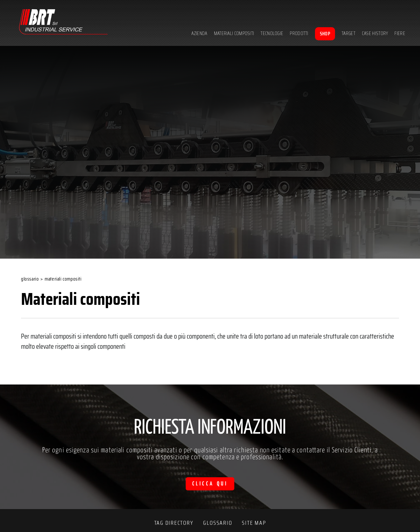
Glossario (30, 279)
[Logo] (63, 23)
